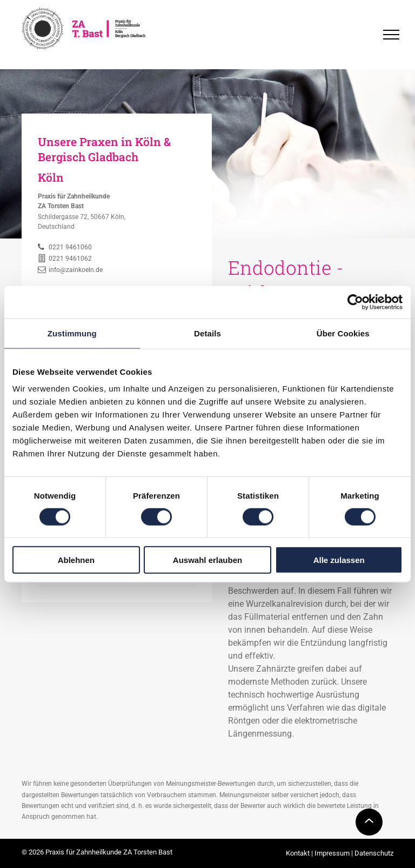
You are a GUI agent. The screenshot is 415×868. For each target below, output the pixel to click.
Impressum (332, 853)
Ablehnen (76, 560)
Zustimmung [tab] (72, 333)
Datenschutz (374, 853)
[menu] (391, 35)
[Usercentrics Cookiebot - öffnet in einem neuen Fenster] (355, 302)
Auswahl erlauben (207, 560)
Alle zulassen (339, 560)
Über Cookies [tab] (343, 333)
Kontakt (298, 853)
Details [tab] (207, 333)
